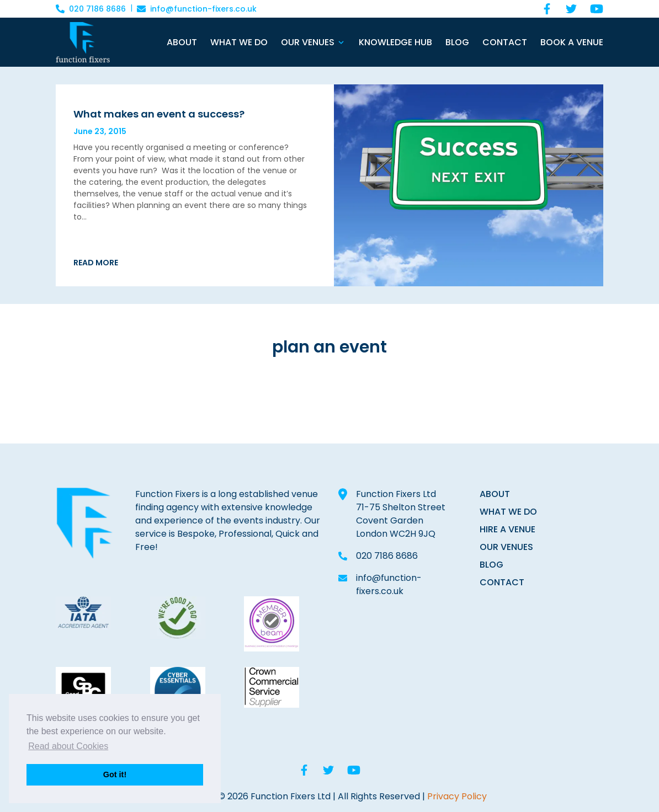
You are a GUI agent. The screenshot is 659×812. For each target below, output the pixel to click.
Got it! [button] (115, 774)
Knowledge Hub (395, 42)
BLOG (491, 565)
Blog (457, 42)
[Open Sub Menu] (340, 42)
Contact (505, 42)
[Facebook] (547, 9)
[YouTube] (597, 9)
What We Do (239, 42)
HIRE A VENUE (507, 529)
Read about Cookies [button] (68, 746)
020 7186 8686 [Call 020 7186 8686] (91, 9)
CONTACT (502, 582)
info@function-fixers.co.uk (389, 584)
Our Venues (308, 42)
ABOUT (495, 494)
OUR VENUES (506, 547)
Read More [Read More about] (96, 263)
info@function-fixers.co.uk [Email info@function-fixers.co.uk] (197, 9)
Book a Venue (572, 42)
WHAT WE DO (508, 512)
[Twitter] (571, 9)
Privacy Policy (457, 796)
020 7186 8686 (387, 556)
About (182, 42)
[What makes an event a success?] (190, 114)
